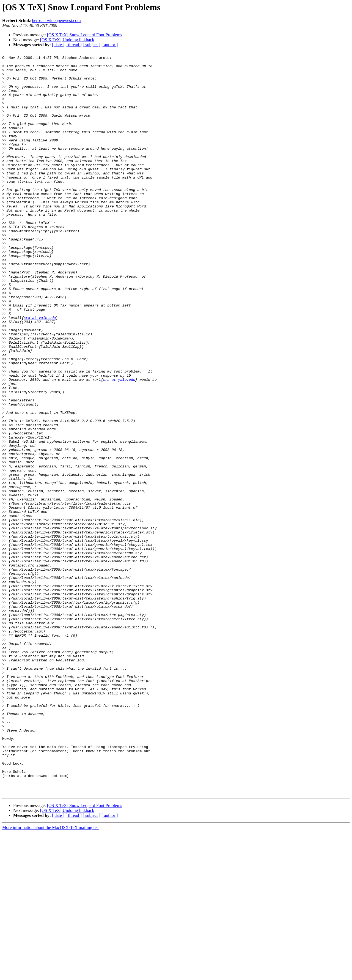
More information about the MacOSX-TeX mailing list (50, 975)
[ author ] (110, 45)
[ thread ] (74, 45)
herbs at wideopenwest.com (56, 20)
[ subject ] (92, 45)
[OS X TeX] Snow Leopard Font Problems (85, 35)
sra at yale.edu (40, 370)
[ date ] (58, 45)
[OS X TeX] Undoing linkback (67, 40)
